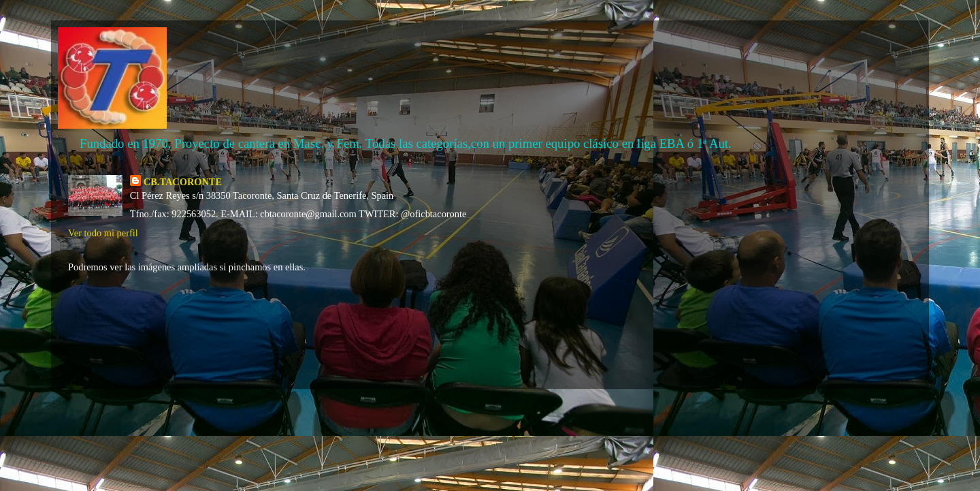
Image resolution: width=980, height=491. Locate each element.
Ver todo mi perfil (103, 233)
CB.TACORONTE (183, 182)
